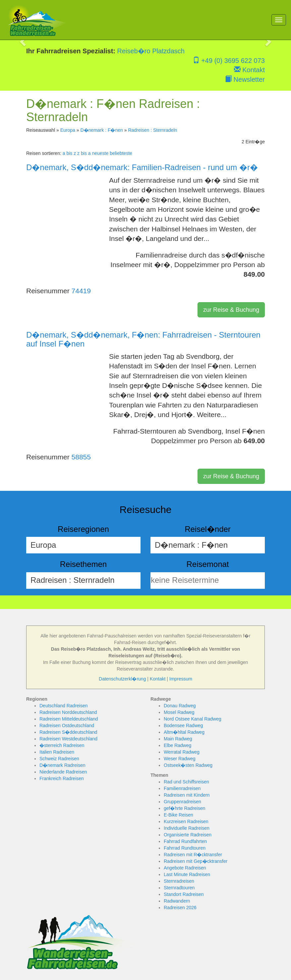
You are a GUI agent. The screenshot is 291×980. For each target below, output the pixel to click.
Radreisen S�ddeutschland (68, 732)
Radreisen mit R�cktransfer (193, 855)
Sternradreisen (179, 881)
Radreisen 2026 (180, 908)
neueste (100, 153)
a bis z (69, 153)
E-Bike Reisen (178, 815)
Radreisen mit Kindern (187, 795)
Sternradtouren (179, 888)
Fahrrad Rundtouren (185, 848)
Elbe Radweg (177, 745)
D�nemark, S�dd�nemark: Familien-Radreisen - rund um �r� (142, 167)
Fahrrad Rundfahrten (185, 841)
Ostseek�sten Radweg (188, 765)
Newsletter (245, 79)
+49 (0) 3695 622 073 (229, 61)
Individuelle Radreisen (187, 828)
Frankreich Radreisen (62, 778)
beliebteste (121, 153)
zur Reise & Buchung (231, 310)
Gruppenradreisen (182, 802)
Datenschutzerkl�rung (122, 679)
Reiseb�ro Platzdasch (151, 51)
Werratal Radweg (182, 752)
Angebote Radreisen (185, 868)
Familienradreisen (182, 788)
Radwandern (177, 901)
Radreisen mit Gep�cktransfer (196, 861)
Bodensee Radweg (183, 725)
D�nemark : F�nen (101, 130)
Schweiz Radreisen (59, 759)
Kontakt (249, 70)
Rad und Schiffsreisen (186, 782)
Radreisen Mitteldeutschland (69, 719)
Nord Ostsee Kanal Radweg (193, 719)
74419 (81, 291)
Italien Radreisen (57, 752)
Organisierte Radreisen (188, 835)
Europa (68, 130)
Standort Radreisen (184, 894)
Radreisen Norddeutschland (68, 712)
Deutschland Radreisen (64, 706)
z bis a (84, 153)
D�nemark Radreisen (62, 765)
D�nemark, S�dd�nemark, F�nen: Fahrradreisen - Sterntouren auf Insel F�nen (143, 339)
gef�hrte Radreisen (184, 808)
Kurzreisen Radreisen (186, 821)
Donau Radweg (180, 706)
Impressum (181, 679)
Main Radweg (178, 739)
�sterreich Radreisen (62, 745)
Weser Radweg (179, 759)
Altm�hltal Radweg (184, 732)
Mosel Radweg (179, 712)
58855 (81, 457)
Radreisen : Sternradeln (152, 130)
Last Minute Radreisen (187, 874)
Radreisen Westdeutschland (68, 739)
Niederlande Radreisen (63, 772)
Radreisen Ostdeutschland (67, 725)
